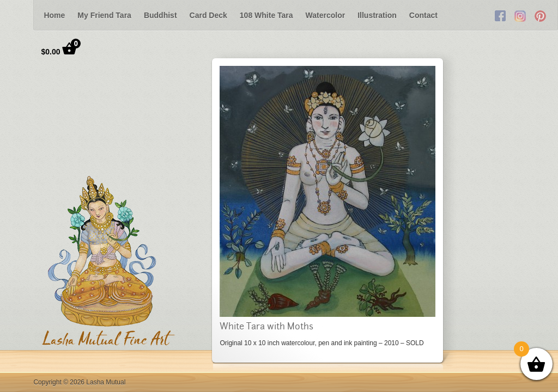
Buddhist (160, 15)
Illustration (377, 15)
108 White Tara (266, 15)
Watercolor (326, 15)
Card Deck (208, 15)
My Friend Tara (104, 15)
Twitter (520, 15)
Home (54, 15)
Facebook (500, 15)
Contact (423, 15)
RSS (541, 15)
